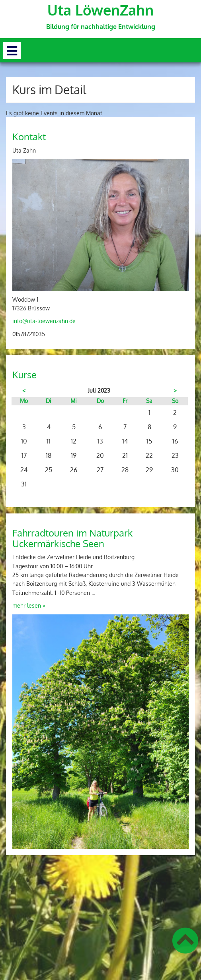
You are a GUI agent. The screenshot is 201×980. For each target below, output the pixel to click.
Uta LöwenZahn (100, 10)
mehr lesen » (29, 605)
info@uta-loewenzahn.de (44, 321)
